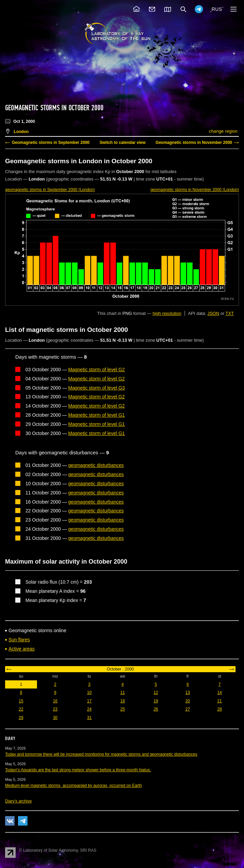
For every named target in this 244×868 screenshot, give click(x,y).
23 (55, 709)
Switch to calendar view (122, 143)
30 (55, 718)
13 (187, 693)
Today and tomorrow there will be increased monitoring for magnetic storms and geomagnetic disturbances (101, 754)
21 (219, 701)
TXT (230, 313)
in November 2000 (195, 190)
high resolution (167, 313)
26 (156, 709)
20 (187, 701)
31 (89, 718)
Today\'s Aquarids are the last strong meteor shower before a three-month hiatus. (78, 770)
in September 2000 (50, 190)
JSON (213, 313)
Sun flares (19, 640)
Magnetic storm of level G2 (97, 370)
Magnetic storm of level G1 (97, 415)
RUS (217, 9)
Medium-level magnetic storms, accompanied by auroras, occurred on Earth (73, 786)
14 (219, 693)
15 (21, 701)
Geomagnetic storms (33, 108)
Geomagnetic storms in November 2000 (194, 143)
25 (122, 709)
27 (187, 709)
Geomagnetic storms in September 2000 (51, 143)
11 (122, 693)
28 (219, 709)
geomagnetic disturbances (96, 465)
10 (89, 693)
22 (21, 709)
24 (89, 709)
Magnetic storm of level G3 (97, 388)
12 (156, 693)
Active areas (22, 649)
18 (122, 701)
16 (55, 701)
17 (89, 701)
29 (21, 718)
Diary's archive (18, 801)
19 (156, 701)
